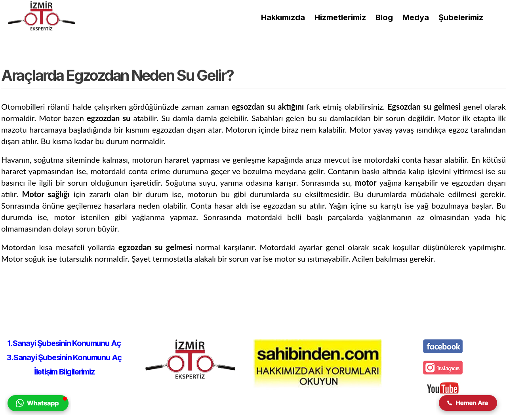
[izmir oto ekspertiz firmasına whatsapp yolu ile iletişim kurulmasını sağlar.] (38, 413)
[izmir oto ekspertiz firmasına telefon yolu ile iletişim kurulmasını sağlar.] (469, 413)
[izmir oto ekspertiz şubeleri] (461, 17)
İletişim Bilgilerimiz (64, 372)
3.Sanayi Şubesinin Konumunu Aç (64, 357)
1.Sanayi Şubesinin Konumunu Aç (64, 343)
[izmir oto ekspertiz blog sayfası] (384, 17)
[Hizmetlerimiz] (340, 17)
